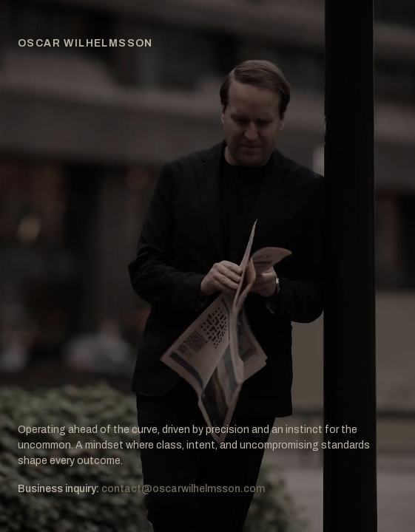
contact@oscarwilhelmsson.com (183, 489)
